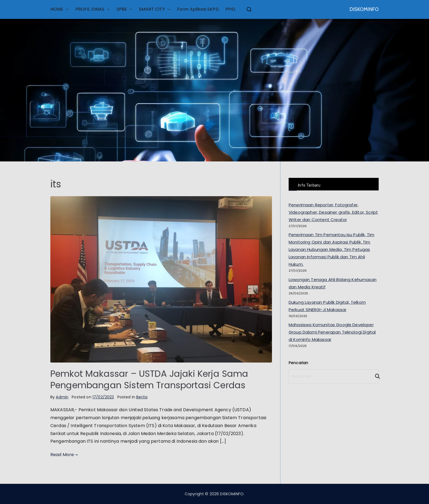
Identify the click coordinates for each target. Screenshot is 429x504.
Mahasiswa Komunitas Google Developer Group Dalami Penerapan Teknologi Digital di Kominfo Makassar (332, 332)
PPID (231, 9)
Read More (64, 455)
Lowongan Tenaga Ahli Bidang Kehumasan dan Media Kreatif (333, 283)
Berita (142, 397)
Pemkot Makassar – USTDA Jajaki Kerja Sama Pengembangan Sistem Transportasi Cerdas (149, 379)
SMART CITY (155, 9)
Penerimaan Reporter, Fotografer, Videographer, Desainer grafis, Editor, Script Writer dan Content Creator (333, 212)
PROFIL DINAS (93, 9)
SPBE (125, 9)
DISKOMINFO (364, 9)
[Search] (375, 376)
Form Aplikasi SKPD (198, 9)
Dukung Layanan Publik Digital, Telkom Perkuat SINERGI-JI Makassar (327, 306)
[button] (66, 9)
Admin (62, 397)
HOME (60, 9)
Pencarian (298, 363)
